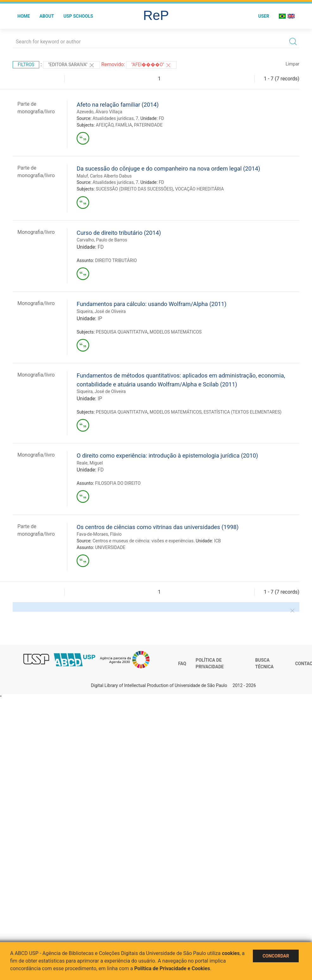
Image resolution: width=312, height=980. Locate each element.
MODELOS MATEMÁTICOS (176, 332)
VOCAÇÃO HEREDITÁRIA (199, 189)
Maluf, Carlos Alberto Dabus (104, 176)
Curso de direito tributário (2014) (119, 233)
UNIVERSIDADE (110, 547)
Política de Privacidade (210, 664)
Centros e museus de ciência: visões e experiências (143, 541)
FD (162, 118)
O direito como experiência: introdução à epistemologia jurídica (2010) (167, 456)
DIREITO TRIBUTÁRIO (116, 260)
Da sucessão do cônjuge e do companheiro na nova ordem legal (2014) (168, 169)
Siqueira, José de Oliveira (101, 311)
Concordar (276, 956)
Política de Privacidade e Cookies (172, 968)
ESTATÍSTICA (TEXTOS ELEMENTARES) (242, 412)
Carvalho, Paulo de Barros (102, 240)
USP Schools (78, 16)
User (264, 16)
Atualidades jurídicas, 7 (115, 118)
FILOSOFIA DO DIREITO (118, 483)
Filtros (26, 65)
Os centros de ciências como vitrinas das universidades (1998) (158, 527)
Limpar (293, 64)
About (47, 16)
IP (100, 318)
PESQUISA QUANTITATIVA (122, 332)
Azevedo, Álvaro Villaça (99, 112)
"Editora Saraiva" (72, 65)
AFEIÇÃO (105, 125)
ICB (217, 541)
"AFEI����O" (151, 65)
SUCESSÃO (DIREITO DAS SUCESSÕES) (134, 189)
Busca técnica (265, 664)
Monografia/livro (36, 232)
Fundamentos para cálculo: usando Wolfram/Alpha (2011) (151, 304)
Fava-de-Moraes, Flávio (99, 534)
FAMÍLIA (124, 125)
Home (24, 16)
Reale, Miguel (90, 463)
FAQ (182, 664)
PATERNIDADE (148, 125)
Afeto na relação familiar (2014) (118, 105)
